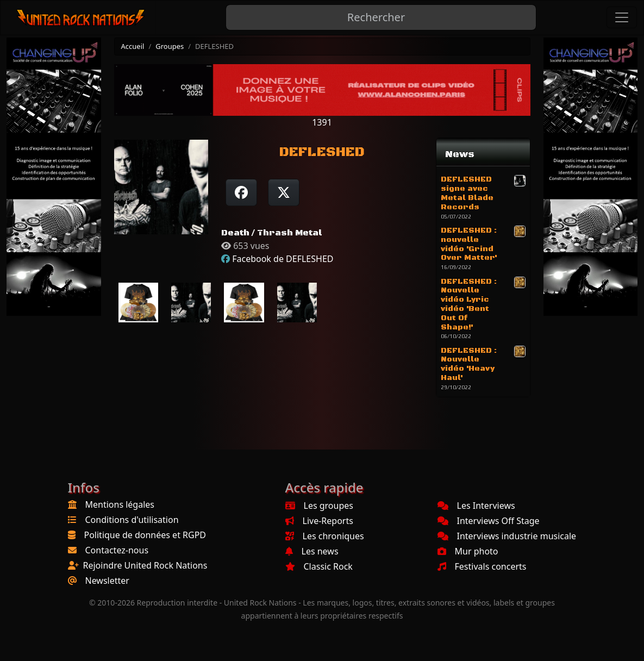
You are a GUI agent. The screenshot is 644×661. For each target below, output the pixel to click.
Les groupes (319, 506)
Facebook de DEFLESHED (283, 259)
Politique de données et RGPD (145, 535)
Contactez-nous (117, 550)
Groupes (170, 46)
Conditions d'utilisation (132, 520)
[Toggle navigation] (622, 17)
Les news (312, 551)
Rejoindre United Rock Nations (145, 565)
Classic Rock (319, 566)
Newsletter (107, 581)
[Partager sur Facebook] (241, 192)
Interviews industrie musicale (507, 536)
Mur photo (468, 551)
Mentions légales (120, 504)
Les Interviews (476, 506)
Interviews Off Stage (489, 521)
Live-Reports (319, 521)
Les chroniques (325, 536)
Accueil (133, 46)
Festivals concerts (482, 566)
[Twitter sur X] (284, 192)
